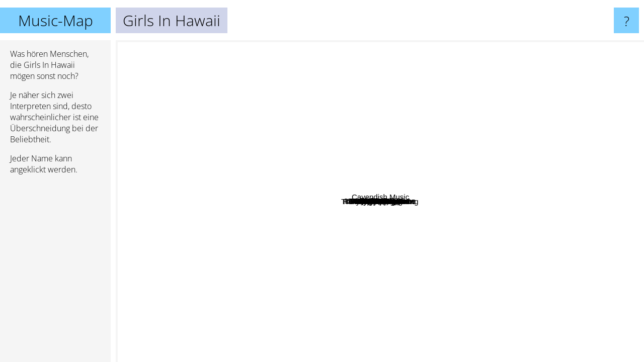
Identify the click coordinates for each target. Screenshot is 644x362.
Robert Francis (302, 243)
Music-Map (56, 20)
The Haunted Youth (485, 341)
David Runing (451, 319)
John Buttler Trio (542, 76)
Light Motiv (486, 65)
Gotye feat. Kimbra (422, 47)
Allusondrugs (318, 67)
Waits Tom (366, 90)
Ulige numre (310, 204)
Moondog (312, 47)
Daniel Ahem (207, 278)
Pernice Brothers (148, 178)
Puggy (386, 198)
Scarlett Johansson (239, 242)
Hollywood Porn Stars (430, 209)
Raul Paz (580, 245)
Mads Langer (318, 267)
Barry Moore (403, 298)
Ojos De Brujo (262, 78)
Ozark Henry (460, 214)
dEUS (203, 258)
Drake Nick (262, 140)
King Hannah (244, 321)
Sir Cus (171, 234)
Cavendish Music (600, 206)
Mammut (179, 132)
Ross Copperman (581, 329)
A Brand (399, 139)
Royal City (533, 63)
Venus (412, 229)
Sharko (304, 280)
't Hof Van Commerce (532, 142)
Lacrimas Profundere (245, 61)
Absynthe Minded (294, 341)
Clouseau (542, 274)
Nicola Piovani (198, 114)
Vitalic (523, 47)
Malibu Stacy (467, 191)
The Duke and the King (232, 287)
